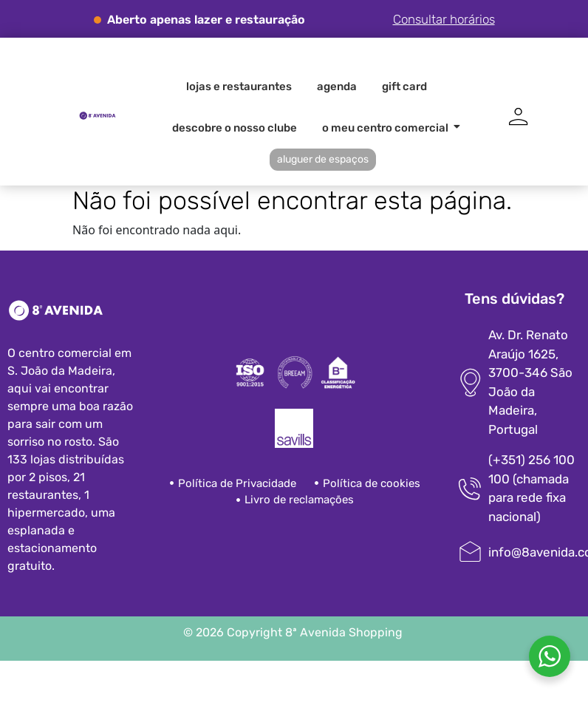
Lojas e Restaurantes (239, 86)
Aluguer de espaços (323, 159)
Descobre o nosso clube (235, 128)
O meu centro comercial (388, 128)
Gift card (404, 86)
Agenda (337, 86)
